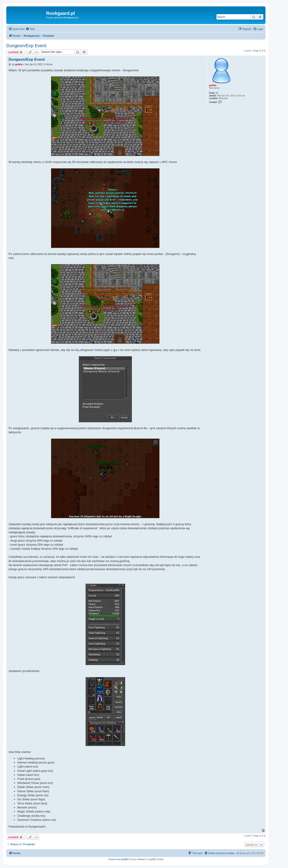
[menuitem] (30, 29)
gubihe (213, 85)
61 (217, 93)
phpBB (124, 859)
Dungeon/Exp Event (26, 46)
